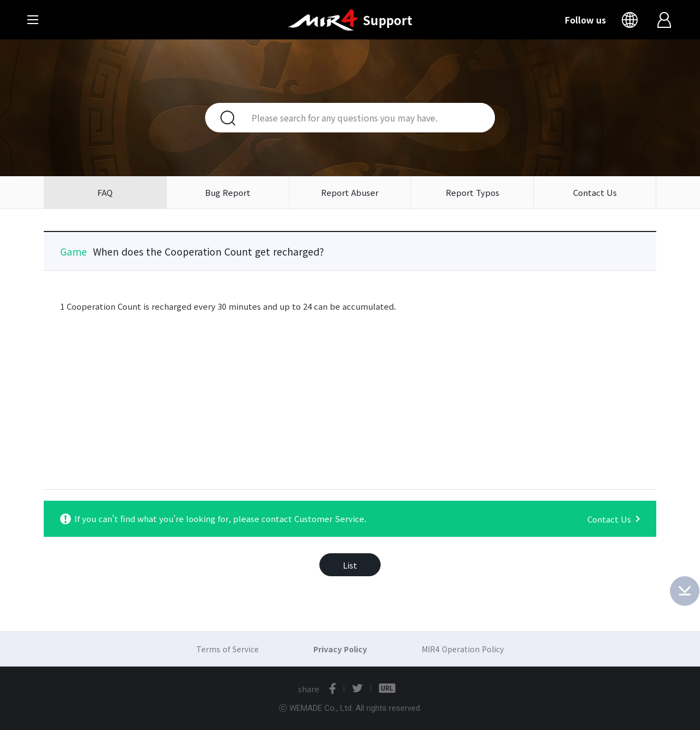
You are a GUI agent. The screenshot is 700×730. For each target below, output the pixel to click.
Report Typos (472, 192)
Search (221, 118)
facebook (332, 688)
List (350, 565)
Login (665, 20)
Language (632, 20)
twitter (357, 688)
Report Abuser (350, 192)
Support (387, 20)
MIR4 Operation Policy (463, 649)
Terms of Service (227, 649)
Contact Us (595, 192)
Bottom (685, 591)
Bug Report (228, 192)
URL (387, 688)
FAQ (105, 192)
